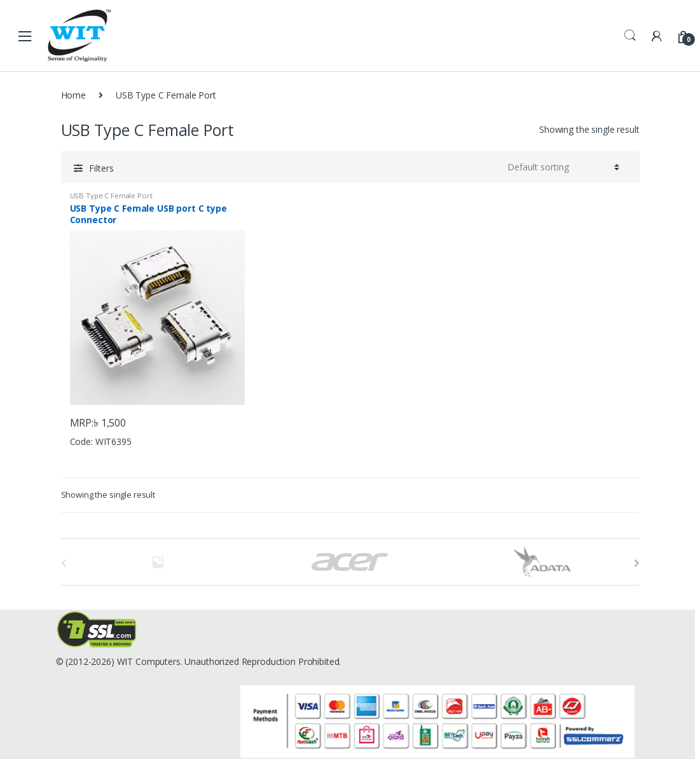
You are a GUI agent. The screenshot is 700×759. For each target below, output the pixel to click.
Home (73, 95)
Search (630, 36)
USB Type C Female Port (111, 195)
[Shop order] (563, 167)
